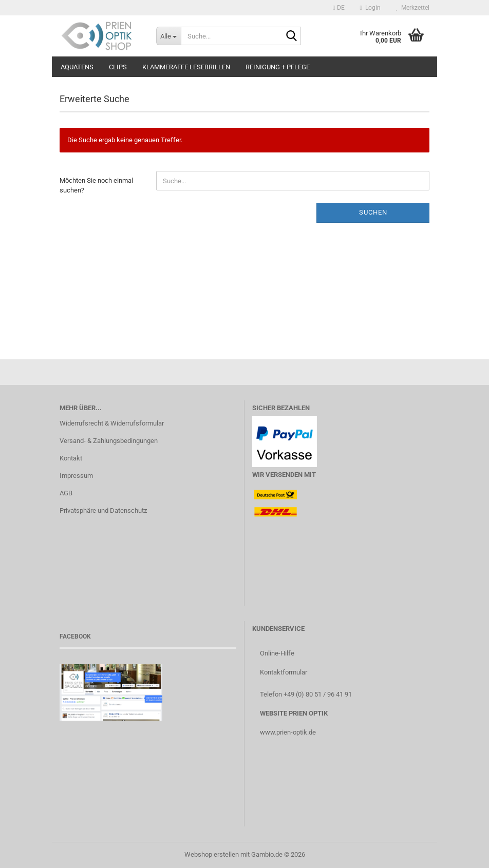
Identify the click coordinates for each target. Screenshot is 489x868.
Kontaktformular (284, 672)
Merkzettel (413, 8)
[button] (338, 8)
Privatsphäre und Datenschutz (103, 510)
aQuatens (77, 67)
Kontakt (71, 458)
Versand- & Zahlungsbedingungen (109, 441)
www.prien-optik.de (288, 732)
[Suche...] (168, 36)
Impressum (76, 476)
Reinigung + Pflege (278, 67)
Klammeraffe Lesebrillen (186, 67)
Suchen (373, 212)
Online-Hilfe (277, 653)
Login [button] (370, 8)
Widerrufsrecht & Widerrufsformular (112, 423)
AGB (66, 493)
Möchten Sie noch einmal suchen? (96, 185)
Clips (118, 67)
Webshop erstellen (212, 854)
